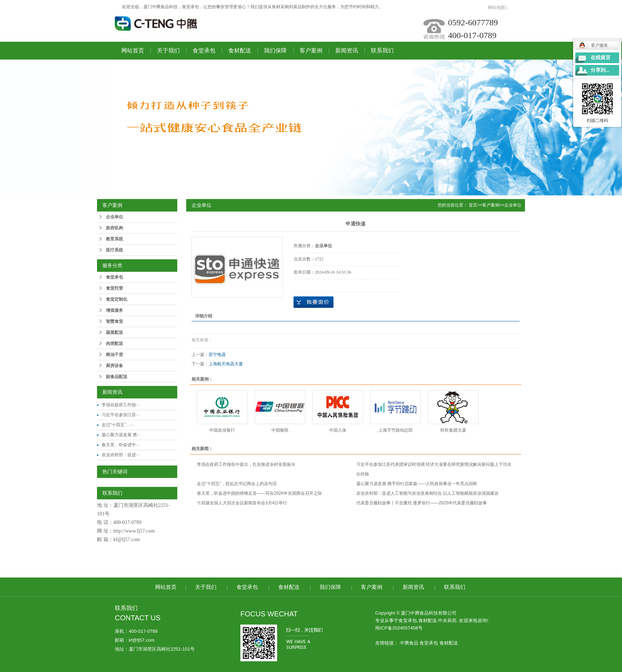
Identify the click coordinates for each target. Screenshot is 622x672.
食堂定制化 (117, 299)
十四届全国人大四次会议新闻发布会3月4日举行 (242, 503)
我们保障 (275, 50)
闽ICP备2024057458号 (399, 628)
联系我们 (382, 50)
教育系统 (114, 239)
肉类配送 (114, 343)
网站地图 (496, 7)
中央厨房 (447, 620)
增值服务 (114, 310)
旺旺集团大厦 (453, 430)
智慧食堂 (114, 321)
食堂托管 (114, 288)
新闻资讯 (347, 50)
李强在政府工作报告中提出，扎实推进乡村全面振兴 (246, 464)
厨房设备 (114, 366)
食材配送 (240, 50)
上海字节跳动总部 (396, 430)
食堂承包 (204, 50)
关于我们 (168, 50)
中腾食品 (409, 643)
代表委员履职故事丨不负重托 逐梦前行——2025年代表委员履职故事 (422, 503)
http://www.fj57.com (134, 531)
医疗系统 (114, 250)
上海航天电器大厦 (226, 364)
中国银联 (280, 430)
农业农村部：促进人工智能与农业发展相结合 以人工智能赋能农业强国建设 (427, 493)
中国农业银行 (222, 430)
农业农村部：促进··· (121, 455)
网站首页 (133, 50)
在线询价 (313, 302)
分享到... (600, 70)
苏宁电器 (217, 355)
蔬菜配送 (114, 332)
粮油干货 (114, 355)
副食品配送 (117, 377)
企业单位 (114, 217)
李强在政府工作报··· (121, 405)
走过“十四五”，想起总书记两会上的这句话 (237, 484)
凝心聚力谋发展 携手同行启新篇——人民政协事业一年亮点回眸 (417, 484)
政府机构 (114, 228)
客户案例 (311, 50)
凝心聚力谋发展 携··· (121, 435)
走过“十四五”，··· (118, 425)
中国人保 (338, 430)
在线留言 (601, 58)
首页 (473, 205)
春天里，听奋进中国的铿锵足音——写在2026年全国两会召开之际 (259, 493)
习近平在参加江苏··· (121, 415)
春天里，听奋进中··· (121, 445)
